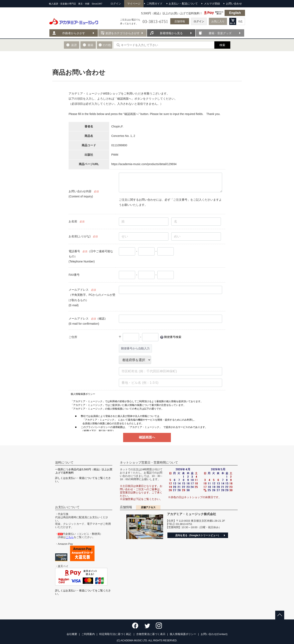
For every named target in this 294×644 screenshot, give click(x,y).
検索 (222, 45)
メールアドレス (79, 290)
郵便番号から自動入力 (135, 348)
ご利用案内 (88, 634)
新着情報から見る (171, 33)
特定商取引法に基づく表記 (116, 634)
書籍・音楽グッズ (220, 33)
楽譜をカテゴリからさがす (122, 33)
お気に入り (218, 21)
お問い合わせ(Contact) (214, 634)
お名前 (73, 221)
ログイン (199, 21)
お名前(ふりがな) (80, 236)
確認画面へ (147, 437)
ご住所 (73, 337)
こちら (70, 537)
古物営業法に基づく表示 (151, 634)
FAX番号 (74, 275)
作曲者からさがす (74, 33)
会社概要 (72, 634)
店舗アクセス (148, 507)
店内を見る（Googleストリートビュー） (198, 535)
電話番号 (74, 251)
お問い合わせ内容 (80, 191)
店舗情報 (180, 21)
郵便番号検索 (173, 337)
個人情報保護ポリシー (183, 634)
